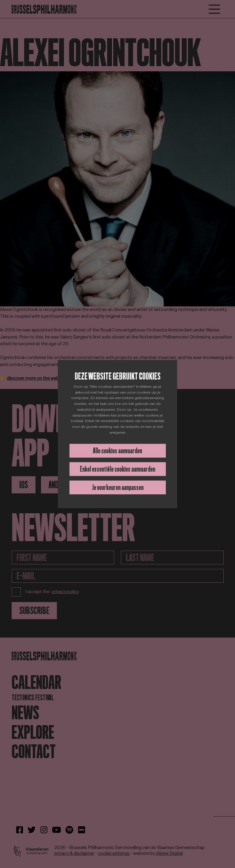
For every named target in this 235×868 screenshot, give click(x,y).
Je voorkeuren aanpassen (118, 487)
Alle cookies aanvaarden (117, 451)
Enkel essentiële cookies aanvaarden (117, 469)
